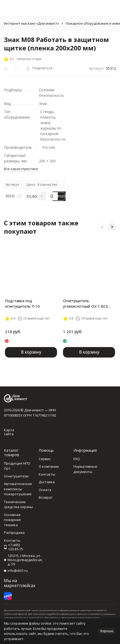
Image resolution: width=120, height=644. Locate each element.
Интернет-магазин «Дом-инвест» (32, 23)
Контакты (47, 474)
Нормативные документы (85, 469)
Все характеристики (21, 169)
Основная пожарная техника (12, 520)
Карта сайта (9, 432)
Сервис (45, 459)
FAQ (77, 459)
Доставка (47, 482)
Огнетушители (16, 476)
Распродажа (14, 533)
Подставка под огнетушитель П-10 (22, 304)
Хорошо (107, 631)
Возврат (46, 497)
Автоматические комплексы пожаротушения (18, 489)
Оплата (45, 490)
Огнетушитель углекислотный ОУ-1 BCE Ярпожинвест (85, 304)
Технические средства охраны (18, 504)
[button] (102, 227)
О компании (49, 466)
